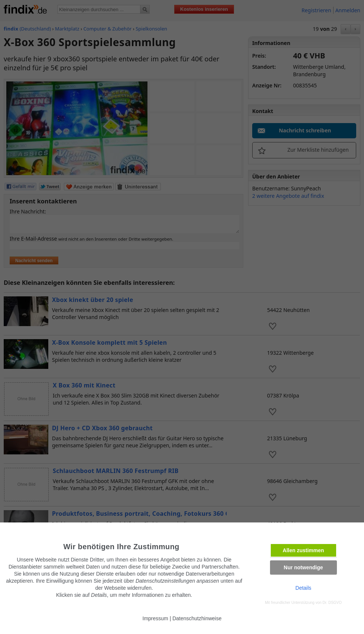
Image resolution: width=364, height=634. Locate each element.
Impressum (155, 618)
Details (303, 588)
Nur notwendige (303, 567)
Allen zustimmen (303, 550)
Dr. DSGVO (332, 603)
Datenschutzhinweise (197, 618)
